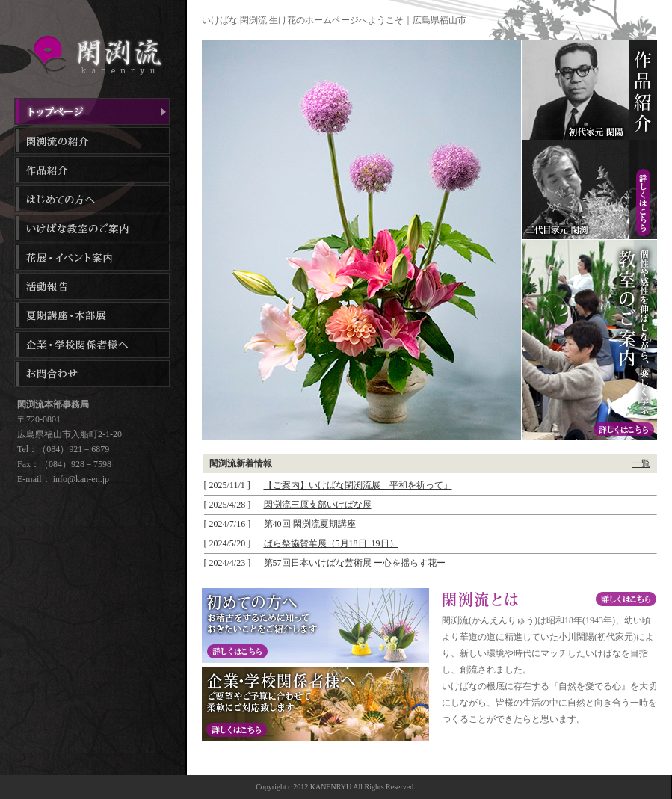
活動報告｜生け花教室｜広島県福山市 (92, 286)
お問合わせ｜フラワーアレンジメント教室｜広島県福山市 (92, 374)
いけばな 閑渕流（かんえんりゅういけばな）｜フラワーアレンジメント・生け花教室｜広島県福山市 (93, 55)
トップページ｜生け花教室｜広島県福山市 (92, 111)
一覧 (641, 463)
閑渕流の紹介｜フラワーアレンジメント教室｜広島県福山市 (92, 141)
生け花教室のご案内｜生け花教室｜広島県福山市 (92, 228)
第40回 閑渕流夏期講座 (310, 524)
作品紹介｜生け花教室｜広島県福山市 (92, 170)
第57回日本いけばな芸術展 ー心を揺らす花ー (355, 563)
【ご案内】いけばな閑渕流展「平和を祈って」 (358, 485)
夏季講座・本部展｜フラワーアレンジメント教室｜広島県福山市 (92, 315)
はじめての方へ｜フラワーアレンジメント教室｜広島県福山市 (92, 199)
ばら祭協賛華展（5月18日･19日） (331, 543)
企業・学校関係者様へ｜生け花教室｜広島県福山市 (92, 345)
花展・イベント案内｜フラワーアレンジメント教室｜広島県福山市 (92, 257)
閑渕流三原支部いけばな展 (318, 505)
